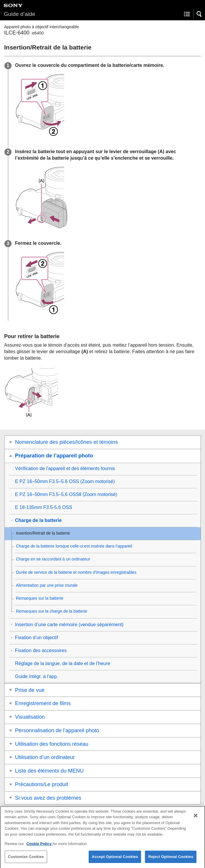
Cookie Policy (40, 848)
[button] (199, 14)
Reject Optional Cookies (171, 861)
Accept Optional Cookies (115, 861)
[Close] (196, 820)
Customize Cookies (26, 861)
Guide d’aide (20, 14)
